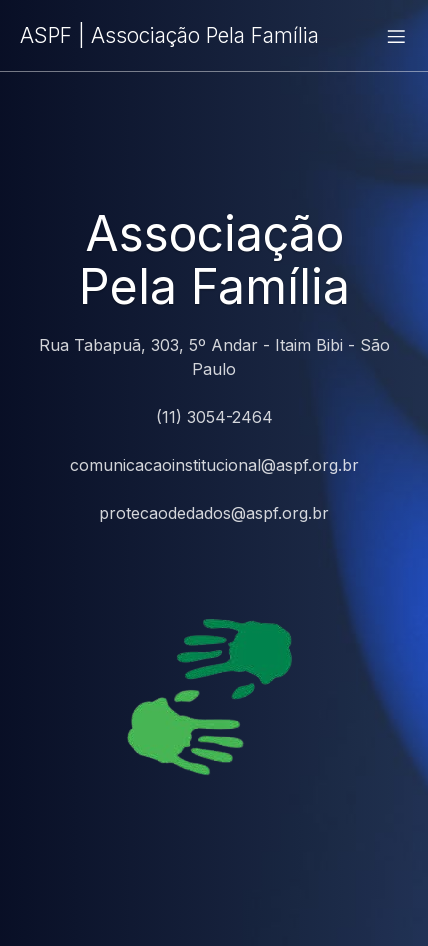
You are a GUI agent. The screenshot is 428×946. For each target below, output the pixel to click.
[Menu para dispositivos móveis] (396, 36)
